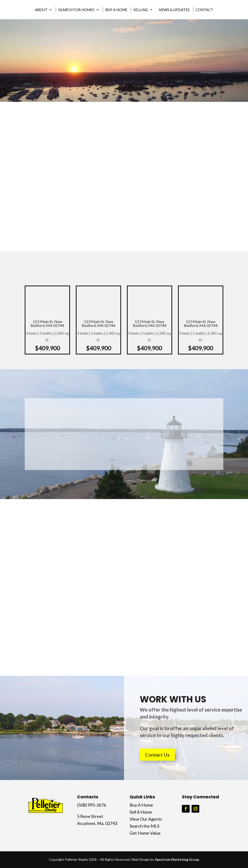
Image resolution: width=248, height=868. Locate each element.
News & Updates (174, 10)
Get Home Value (145, 833)
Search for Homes (76, 10)
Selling (141, 10)
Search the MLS (144, 826)
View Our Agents (146, 819)
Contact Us (157, 755)
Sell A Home (141, 812)
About (41, 10)
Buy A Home (116, 10)
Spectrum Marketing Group (177, 859)
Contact (204, 10)
